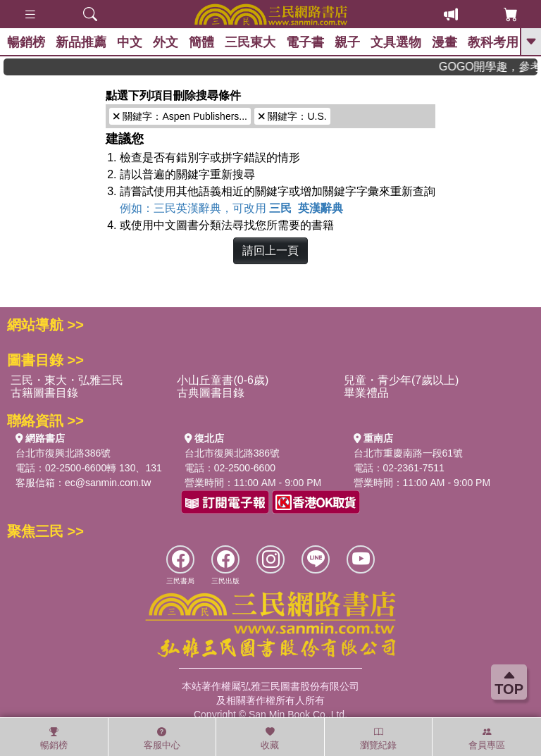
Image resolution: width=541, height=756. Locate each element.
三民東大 (250, 42)
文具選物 (396, 42)
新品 (81, 42)
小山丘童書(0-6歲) (223, 380)
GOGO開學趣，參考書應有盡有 (495, 67)
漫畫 (444, 42)
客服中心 (162, 738)
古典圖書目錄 (211, 393)
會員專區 (487, 738)
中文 (130, 42)
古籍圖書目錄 (44, 393)
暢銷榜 (26, 42)
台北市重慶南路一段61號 (409, 453)
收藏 (270, 738)
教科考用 (493, 42)
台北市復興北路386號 (63, 453)
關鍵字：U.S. (292, 116)
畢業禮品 (366, 393)
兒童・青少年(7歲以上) (402, 380)
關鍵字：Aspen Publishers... (180, 116)
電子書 (305, 42)
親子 (347, 42)
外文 (166, 42)
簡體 (201, 42)
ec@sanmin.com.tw (108, 483)
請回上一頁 (270, 250)
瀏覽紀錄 (378, 738)
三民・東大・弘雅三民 (67, 380)
